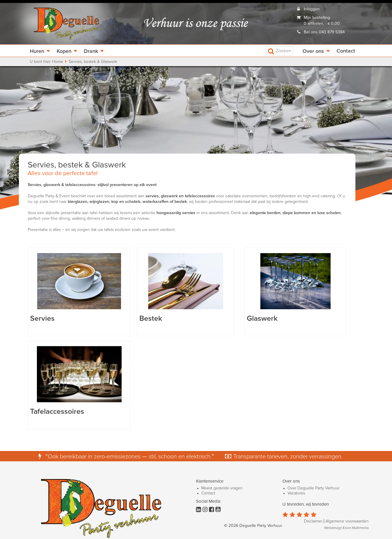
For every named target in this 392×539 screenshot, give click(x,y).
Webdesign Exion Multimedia (346, 528)
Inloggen (312, 9)
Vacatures (296, 493)
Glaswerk (262, 319)
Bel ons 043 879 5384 (324, 32)
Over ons (313, 51)
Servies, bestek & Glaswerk (93, 62)
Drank (91, 51)
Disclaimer (313, 521)
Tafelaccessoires (57, 412)
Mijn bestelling (317, 18)
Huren (37, 51)
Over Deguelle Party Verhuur (313, 488)
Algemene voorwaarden (347, 521)
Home (58, 62)
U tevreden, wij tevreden (306, 504)
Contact (346, 51)
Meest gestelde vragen (222, 488)
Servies (42, 319)
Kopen (64, 51)
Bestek (151, 319)
